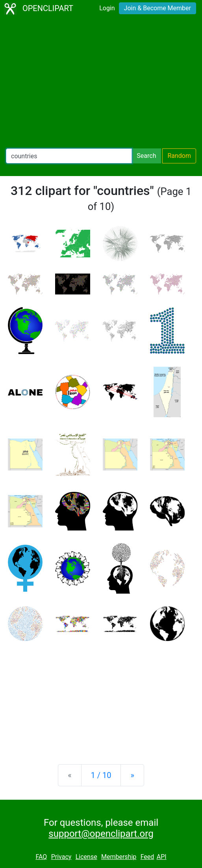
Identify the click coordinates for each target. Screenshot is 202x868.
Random (179, 156)
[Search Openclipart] (69, 156)
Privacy (61, 857)
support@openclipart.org (101, 834)
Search (146, 156)
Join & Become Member (158, 8)
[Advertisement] (101, 83)
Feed (147, 857)
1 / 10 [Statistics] (101, 775)
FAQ (41, 857)
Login (107, 8)
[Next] (132, 775)
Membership (119, 857)
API (162, 857)
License (86, 857)
